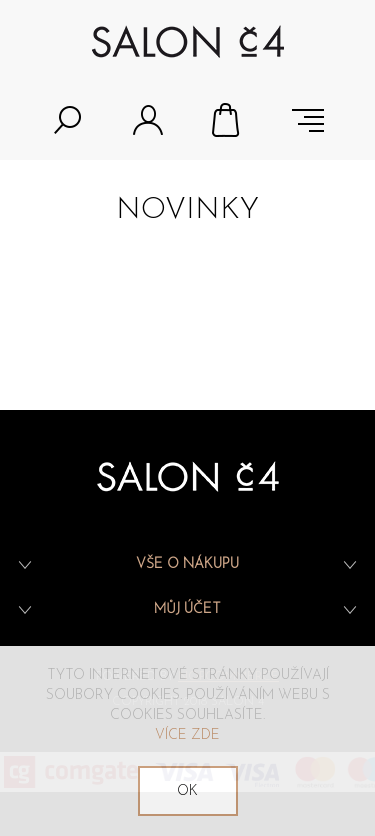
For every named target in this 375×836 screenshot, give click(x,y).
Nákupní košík (228, 120)
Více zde (187, 735)
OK (187, 791)
